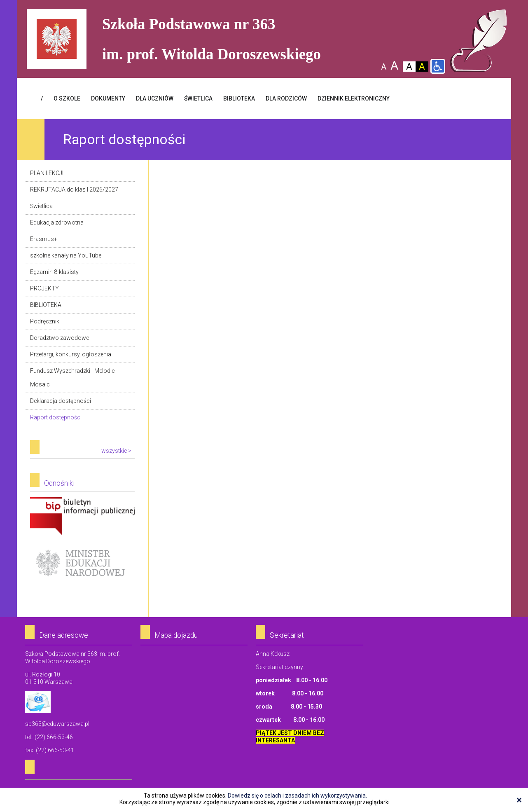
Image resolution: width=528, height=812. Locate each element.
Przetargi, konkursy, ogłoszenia (71, 354)
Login (466, 98)
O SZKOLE (67, 98)
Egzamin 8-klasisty (54, 272)
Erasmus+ (44, 239)
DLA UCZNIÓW (155, 98)
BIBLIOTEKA (239, 98)
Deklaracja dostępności (61, 401)
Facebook (491, 98)
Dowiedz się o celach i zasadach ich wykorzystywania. (297, 796)
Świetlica (41, 206)
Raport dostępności (56, 417)
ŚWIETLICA (198, 98)
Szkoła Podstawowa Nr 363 (478, 41)
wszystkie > (116, 451)
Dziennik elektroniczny (354, 98)
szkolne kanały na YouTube (66, 255)
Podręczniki (45, 321)
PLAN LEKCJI (47, 173)
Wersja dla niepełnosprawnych (438, 66)
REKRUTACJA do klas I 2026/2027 (74, 190)
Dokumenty (108, 98)
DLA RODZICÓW (286, 98)
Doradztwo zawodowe (60, 338)
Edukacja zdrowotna (57, 222)
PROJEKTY (44, 288)
